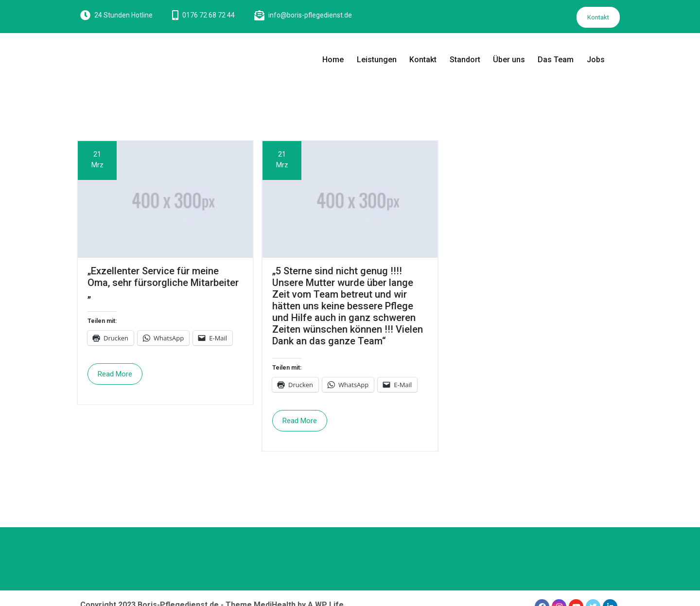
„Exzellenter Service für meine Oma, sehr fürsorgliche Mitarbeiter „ (163, 283)
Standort (465, 60)
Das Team (556, 60)
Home (333, 60)
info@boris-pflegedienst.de (310, 15)
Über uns (509, 60)
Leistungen (377, 60)
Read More (115, 374)
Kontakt (598, 17)
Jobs (596, 60)
